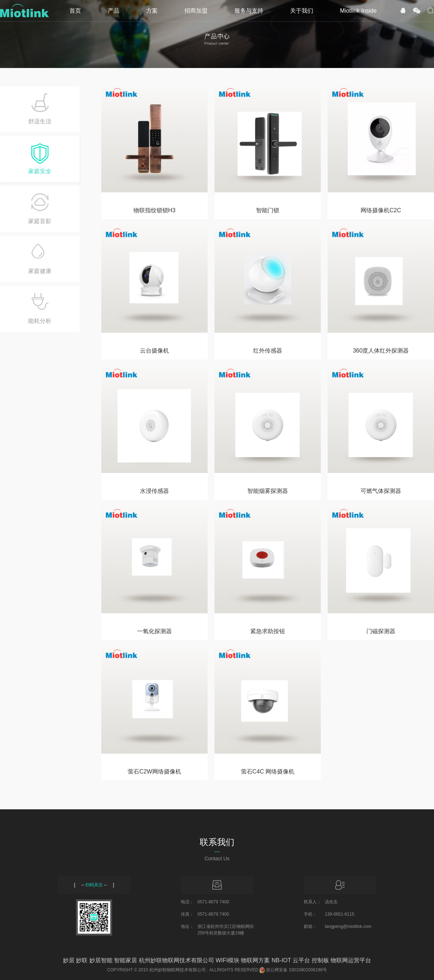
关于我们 (302, 11)
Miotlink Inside (358, 11)
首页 (75, 11)
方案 (152, 11)
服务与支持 (249, 11)
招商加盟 (196, 11)
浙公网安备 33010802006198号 (296, 970)
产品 (114, 11)
